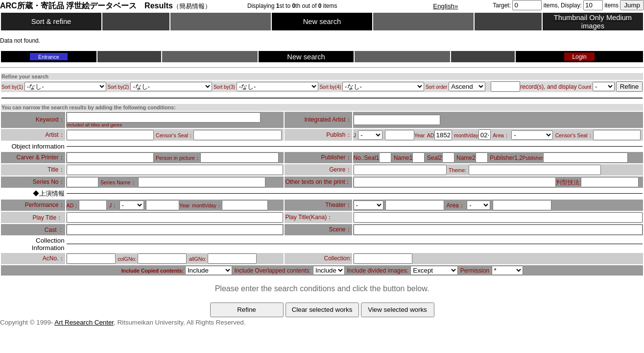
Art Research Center (84, 322)
